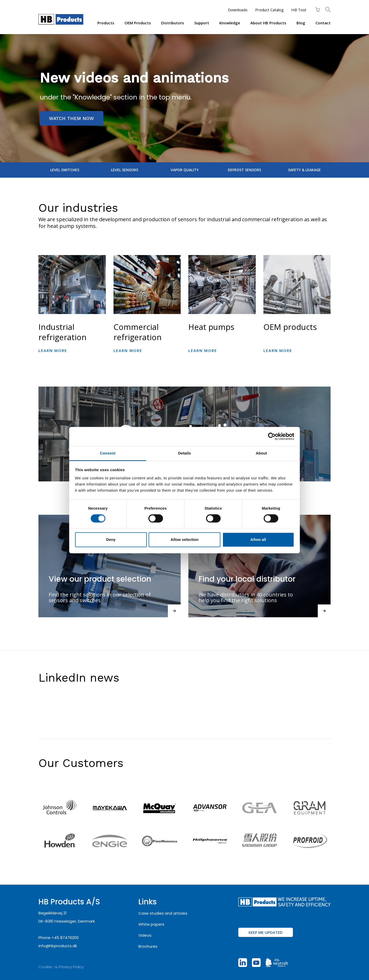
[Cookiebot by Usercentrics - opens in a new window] (272, 436)
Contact (323, 23)
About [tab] (261, 453)
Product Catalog (269, 10)
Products (106, 23)
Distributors (173, 23)
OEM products (138, 23)
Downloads (238, 10)
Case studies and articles (163, 913)
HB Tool (299, 10)
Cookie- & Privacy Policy (61, 967)
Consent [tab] (108, 453)
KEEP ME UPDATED (266, 932)
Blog (301, 23)
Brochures (148, 946)
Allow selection (184, 540)
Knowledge (230, 23)
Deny (111, 540)
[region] (184, 98)
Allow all (258, 540)
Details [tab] (184, 453)
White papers (151, 924)
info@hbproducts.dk (58, 946)
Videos (145, 935)
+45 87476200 (65, 938)
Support (202, 23)
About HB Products (268, 23)
